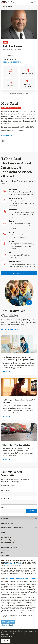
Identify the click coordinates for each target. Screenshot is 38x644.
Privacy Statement (7, 637)
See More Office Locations (13, 62)
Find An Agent (8, 7)
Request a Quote (19, 273)
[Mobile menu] (35, 2)
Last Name (5, 499)
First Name (5, 491)
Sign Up (32, 511)
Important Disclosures (19, 94)
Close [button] (6, 641)
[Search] (32, 2)
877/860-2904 (9, 564)
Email (3, 507)
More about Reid (7, 135)
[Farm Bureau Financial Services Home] (10, 2)
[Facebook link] (3, 141)
